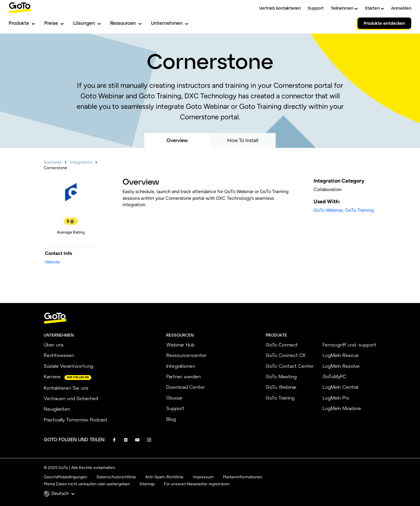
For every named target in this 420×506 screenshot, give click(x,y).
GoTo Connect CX (286, 355)
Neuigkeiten (57, 409)
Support (316, 8)
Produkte (22, 23)
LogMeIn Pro (336, 398)
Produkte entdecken (384, 23)
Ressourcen (126, 23)
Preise (54, 23)
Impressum (203, 477)
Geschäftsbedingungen (65, 477)
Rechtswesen (59, 355)
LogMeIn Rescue (341, 355)
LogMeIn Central (340, 387)
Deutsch (63, 493)
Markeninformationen (243, 477)
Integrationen (181, 366)
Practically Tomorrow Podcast (76, 420)
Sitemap (147, 484)
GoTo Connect (282, 345)
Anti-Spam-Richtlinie (164, 477)
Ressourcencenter (187, 355)
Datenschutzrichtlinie (116, 477)
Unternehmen (170, 23)
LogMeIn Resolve (341, 366)
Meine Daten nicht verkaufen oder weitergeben (87, 484)
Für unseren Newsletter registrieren (197, 484)
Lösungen (87, 23)
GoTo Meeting (281, 376)
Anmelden (401, 8)
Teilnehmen (344, 8)
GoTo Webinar (328, 210)
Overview (177, 140)
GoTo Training (359, 210)
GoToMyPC (334, 376)
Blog (171, 419)
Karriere (52, 376)
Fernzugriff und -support (349, 345)
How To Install (243, 140)
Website (52, 262)
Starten (374, 8)
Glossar (174, 398)
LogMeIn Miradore (342, 408)
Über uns (54, 345)
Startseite (53, 162)
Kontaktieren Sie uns (66, 388)
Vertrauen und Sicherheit (71, 398)
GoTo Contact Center (290, 366)
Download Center (186, 387)
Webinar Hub (180, 345)
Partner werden (183, 376)
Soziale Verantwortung (69, 366)
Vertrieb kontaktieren (280, 8)
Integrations (81, 162)
